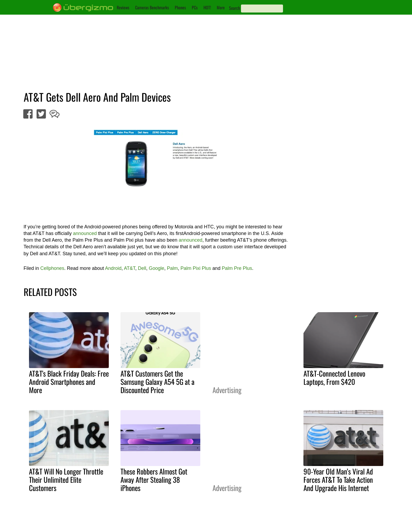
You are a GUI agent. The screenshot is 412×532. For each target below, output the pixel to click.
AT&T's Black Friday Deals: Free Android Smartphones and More (69, 382)
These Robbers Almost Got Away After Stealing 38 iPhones (154, 480)
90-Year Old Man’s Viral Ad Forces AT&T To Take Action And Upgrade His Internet (338, 480)
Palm (172, 268)
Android (113, 268)
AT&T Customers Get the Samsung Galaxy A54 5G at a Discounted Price (157, 382)
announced (85, 233)
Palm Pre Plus (237, 268)
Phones (180, 7)
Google (156, 268)
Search (234, 8)
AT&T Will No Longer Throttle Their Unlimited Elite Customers (66, 480)
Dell (142, 268)
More (221, 7)
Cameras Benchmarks (152, 7)
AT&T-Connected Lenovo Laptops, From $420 (334, 378)
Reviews (123, 7)
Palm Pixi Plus (196, 268)
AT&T (130, 268)
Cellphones (52, 268)
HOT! (207, 7)
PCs (195, 7)
